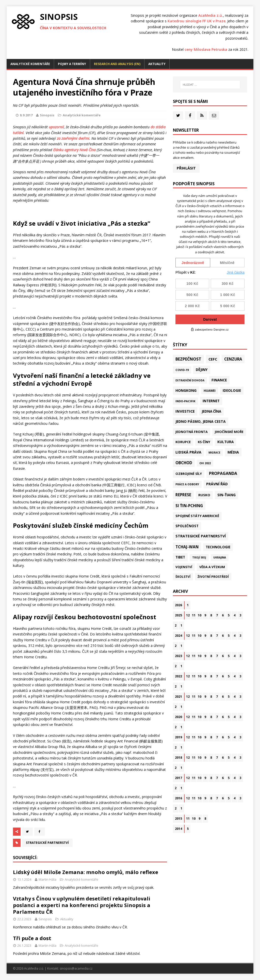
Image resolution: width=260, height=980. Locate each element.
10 (200, 615)
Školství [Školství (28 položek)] (183, 577)
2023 (178, 656)
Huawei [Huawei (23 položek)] (210, 391)
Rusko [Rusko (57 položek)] (204, 495)
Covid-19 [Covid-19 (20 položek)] (182, 370)
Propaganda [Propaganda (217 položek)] (223, 473)
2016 (178, 798)
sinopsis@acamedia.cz (76, 968)
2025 (178, 615)
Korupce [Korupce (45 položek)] (183, 442)
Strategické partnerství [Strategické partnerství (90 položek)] (201, 536)
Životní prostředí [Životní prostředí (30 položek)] (213, 577)
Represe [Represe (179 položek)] (183, 495)
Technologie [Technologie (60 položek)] (218, 547)
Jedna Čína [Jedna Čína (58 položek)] (212, 411)
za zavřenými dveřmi (73, 138)
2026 (178, 605)
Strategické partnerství (47, 843)
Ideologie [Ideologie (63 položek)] (232, 391)
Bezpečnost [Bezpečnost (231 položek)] (188, 359)
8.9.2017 (26, 115)
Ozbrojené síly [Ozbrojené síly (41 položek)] (189, 474)
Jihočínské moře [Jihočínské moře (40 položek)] (229, 432)
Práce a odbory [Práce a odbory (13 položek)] (187, 484)
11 (194, 615)
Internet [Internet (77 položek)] (211, 401)
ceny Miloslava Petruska (206, 49)
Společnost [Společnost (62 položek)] (187, 526)
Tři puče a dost (32, 938)
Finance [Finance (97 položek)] (219, 380)
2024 (178, 636)
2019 (178, 737)
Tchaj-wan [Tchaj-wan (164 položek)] (187, 547)
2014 (178, 829)
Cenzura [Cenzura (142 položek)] (233, 359)
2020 (178, 717)
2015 (178, 819)
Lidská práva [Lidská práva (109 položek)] (188, 452)
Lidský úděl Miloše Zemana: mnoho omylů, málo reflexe (86, 872)
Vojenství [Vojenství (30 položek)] (184, 567)
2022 (178, 676)
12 (188, 615)
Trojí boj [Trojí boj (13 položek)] (199, 557)
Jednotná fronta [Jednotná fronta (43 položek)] (192, 432)
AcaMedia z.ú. (211, 15)
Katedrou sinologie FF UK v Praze (197, 21)
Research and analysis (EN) (117, 64)
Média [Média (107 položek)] (233, 452)
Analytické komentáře (30, 64)
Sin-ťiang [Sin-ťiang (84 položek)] (226, 495)
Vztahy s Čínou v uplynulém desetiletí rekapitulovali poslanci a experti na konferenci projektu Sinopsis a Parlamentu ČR (82, 905)
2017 (178, 778)
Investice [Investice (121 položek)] (185, 411)
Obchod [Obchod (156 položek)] (184, 463)
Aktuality (157, 64)
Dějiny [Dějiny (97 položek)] (202, 370)
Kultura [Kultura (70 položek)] (225, 442)
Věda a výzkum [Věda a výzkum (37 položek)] (212, 567)
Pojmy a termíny (72, 64)
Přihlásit (186, 168)
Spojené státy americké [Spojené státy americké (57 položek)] (197, 516)
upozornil (56, 127)
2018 (178, 758)
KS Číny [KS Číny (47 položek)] (204, 442)
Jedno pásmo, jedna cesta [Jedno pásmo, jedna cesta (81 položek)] (201, 421)
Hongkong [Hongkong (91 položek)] (186, 390)
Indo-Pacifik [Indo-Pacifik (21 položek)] (185, 401)
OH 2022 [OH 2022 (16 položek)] (205, 463)
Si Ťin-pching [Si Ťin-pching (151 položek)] (189, 506)
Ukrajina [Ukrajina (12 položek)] (220, 557)
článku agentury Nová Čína (74, 150)
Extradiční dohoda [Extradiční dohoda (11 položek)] (190, 380)
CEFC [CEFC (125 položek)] (213, 359)
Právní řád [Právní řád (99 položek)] (217, 484)
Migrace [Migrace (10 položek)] (214, 453)
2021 (178, 697)
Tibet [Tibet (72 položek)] (180, 557)
